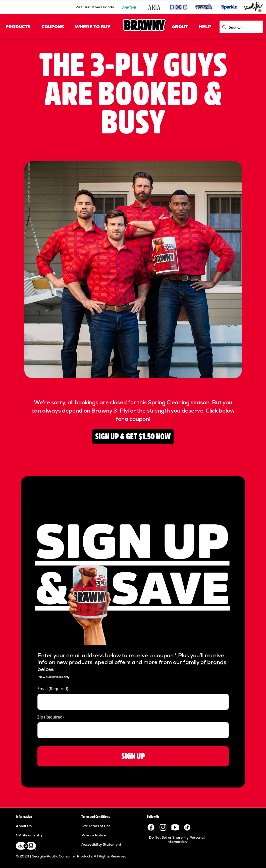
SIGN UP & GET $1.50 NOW (133, 437)
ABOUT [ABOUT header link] (180, 27)
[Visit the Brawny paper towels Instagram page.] (163, 827)
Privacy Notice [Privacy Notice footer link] (94, 835)
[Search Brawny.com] (224, 27)
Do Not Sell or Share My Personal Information (177, 840)
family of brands (205, 662)
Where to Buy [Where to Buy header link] (93, 27)
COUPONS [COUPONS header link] (53, 27)
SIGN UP (133, 756)
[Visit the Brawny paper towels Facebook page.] (151, 827)
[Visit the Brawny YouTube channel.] (175, 827)
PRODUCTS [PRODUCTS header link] (18, 27)
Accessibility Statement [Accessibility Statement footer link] (101, 844)
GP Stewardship (30, 835)
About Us (24, 826)
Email (53, 689)
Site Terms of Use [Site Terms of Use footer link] (96, 826)
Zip (51, 717)
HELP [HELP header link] (205, 27)
